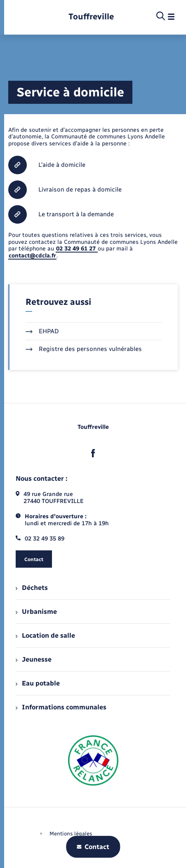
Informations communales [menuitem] (61, 707)
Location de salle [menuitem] (45, 635)
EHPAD (42, 331)
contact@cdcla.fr (32, 256)
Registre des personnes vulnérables (84, 349)
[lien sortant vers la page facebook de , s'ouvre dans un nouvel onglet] (93, 453)
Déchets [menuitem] (32, 588)
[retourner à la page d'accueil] (91, 17)
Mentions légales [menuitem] (71, 834)
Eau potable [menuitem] (38, 683)
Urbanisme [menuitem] (36, 612)
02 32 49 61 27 (77, 249)
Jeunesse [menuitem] (34, 659)
